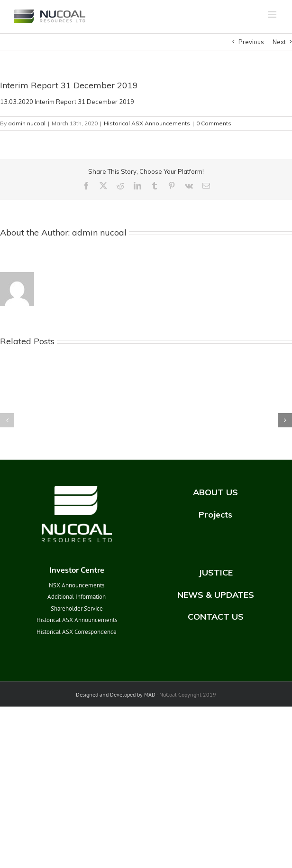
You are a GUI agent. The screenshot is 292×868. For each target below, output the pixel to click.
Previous (251, 42)
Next (279, 42)
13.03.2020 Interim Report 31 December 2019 (67, 102)
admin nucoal (27, 123)
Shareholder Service (77, 609)
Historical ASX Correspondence (77, 632)
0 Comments (214, 123)
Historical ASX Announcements (147, 123)
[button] (7, 420)
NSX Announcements (77, 585)
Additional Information (77, 597)
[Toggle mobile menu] (273, 14)
